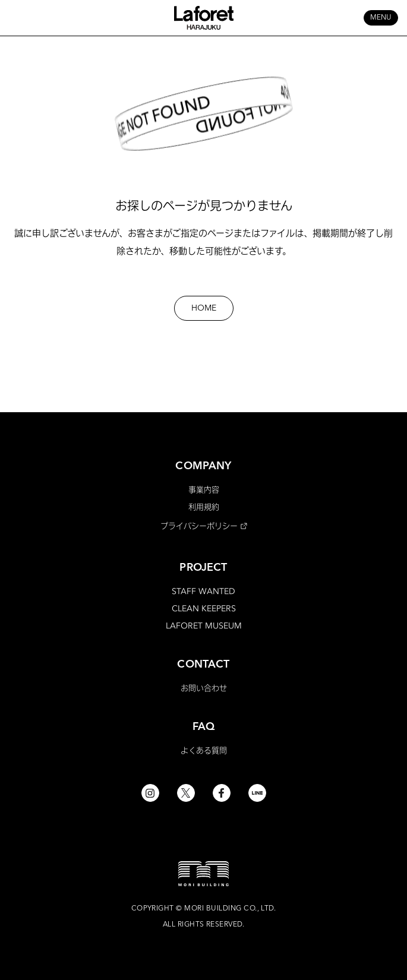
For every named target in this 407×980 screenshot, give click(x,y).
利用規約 (204, 507)
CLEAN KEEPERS (204, 608)
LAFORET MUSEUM (204, 625)
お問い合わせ (204, 688)
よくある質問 (204, 750)
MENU (381, 18)
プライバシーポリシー (199, 526)
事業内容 (204, 489)
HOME (204, 308)
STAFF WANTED (203, 591)
